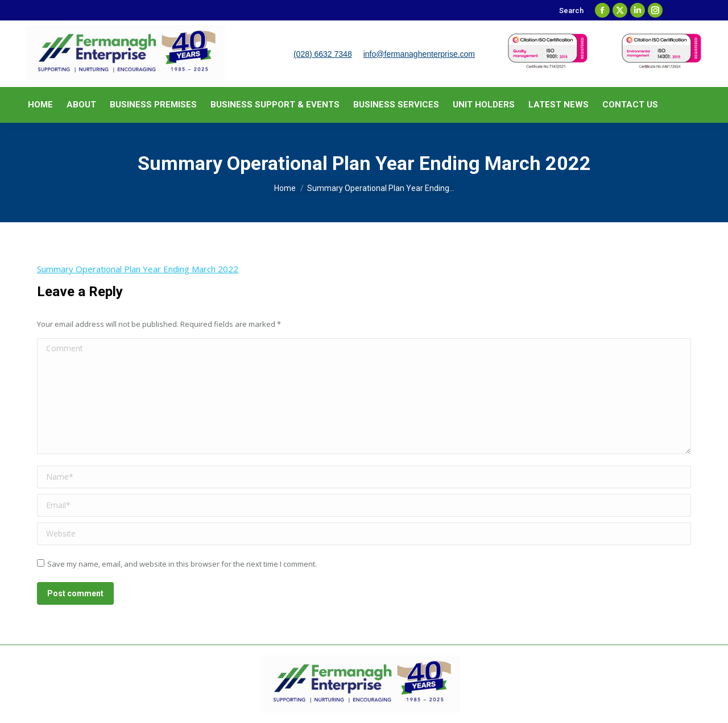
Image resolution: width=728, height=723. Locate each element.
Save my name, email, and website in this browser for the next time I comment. (182, 564)
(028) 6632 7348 (323, 54)
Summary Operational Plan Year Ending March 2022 (138, 269)
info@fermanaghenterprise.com (419, 54)
